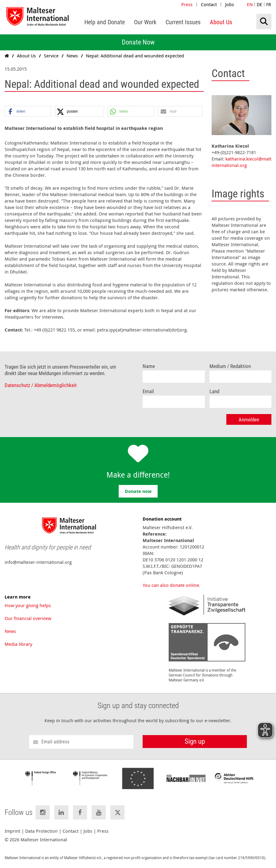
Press (187, 4)
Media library (18, 644)
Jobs (230, 4)
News (10, 631)
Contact (209, 4)
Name (149, 366)
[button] (28, 112)
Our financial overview (28, 618)
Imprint (12, 831)
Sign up (195, 741)
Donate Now (138, 42)
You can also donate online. (171, 585)
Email (148, 391)
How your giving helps (28, 605)
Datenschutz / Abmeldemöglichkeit (41, 385)
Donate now (138, 491)
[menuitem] (105, 22)
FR (269, 4)
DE (259, 4)
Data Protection (41, 831)
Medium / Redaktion (230, 366)
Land (214, 391)
